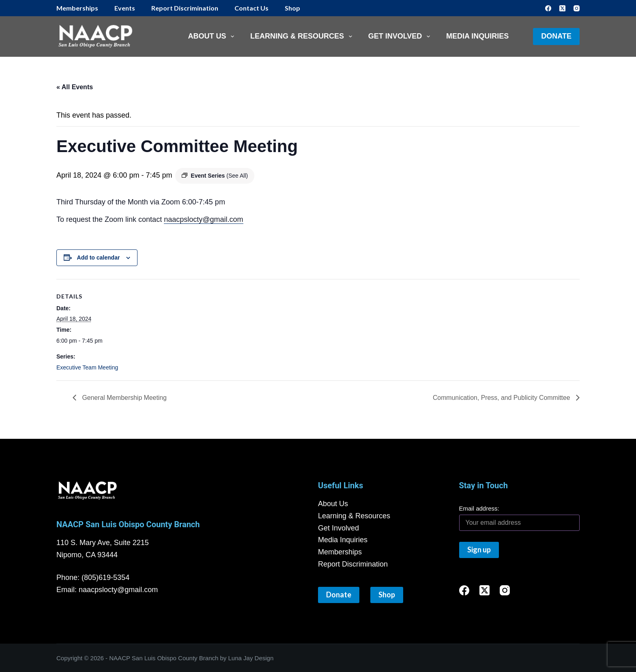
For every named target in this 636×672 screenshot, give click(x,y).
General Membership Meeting (124, 398)
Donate (556, 36)
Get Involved (401, 36)
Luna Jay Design (251, 658)
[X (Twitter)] (562, 8)
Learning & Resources (303, 36)
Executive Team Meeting (87, 367)
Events (125, 8)
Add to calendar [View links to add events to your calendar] (99, 258)
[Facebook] (548, 8)
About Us (213, 36)
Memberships (77, 8)
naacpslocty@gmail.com (203, 219)
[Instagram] (577, 8)
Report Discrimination (185, 8)
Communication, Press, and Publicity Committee (502, 398)
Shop (292, 8)
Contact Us (251, 8)
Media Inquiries (477, 36)
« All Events (75, 87)
